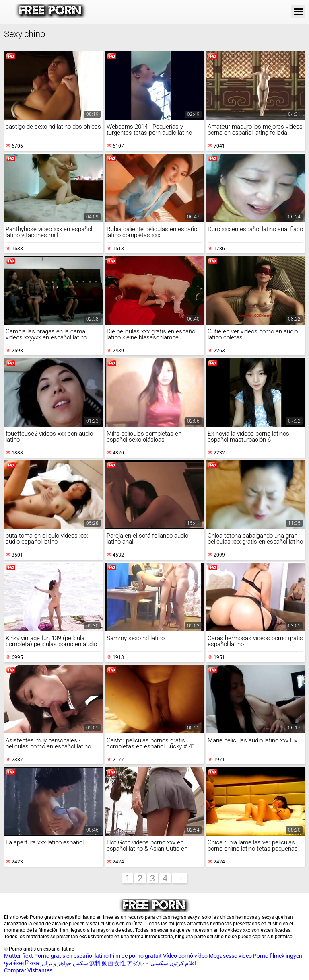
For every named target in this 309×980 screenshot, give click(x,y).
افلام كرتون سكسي (173, 963)
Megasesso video (230, 956)
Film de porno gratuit (136, 956)
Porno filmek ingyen (278, 956)
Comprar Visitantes (28, 970)
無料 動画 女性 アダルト (119, 963)
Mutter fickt (19, 956)
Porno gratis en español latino (71, 956)
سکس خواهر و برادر (64, 963)
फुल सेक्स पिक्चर (22, 963)
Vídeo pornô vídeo (185, 956)
